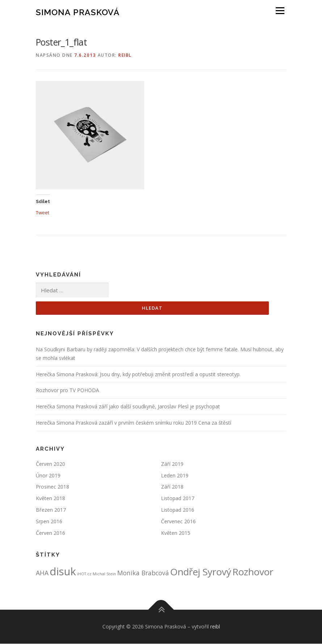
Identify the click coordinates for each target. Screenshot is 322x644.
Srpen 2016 (49, 521)
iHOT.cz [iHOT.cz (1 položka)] (84, 574)
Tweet (43, 212)
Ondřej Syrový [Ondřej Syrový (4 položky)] (201, 572)
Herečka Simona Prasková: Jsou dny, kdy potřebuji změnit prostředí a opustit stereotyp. (138, 374)
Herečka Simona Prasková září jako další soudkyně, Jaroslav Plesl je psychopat (128, 407)
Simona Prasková (78, 12)
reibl (125, 55)
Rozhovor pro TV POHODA (67, 390)
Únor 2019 (48, 475)
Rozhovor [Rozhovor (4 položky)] (253, 572)
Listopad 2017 (178, 499)
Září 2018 (172, 487)
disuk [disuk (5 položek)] (63, 572)
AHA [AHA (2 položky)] (42, 573)
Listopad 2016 (178, 510)
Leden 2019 (175, 475)
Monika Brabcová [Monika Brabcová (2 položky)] (143, 573)
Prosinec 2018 (52, 487)
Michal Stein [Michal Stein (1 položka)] (104, 574)
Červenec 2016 (178, 521)
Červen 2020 (50, 464)
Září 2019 (172, 464)
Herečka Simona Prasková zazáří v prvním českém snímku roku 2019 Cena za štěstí (134, 423)
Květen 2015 (176, 533)
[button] (90, 135)
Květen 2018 (50, 499)
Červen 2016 (50, 533)
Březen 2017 (51, 510)
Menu (280, 11)
